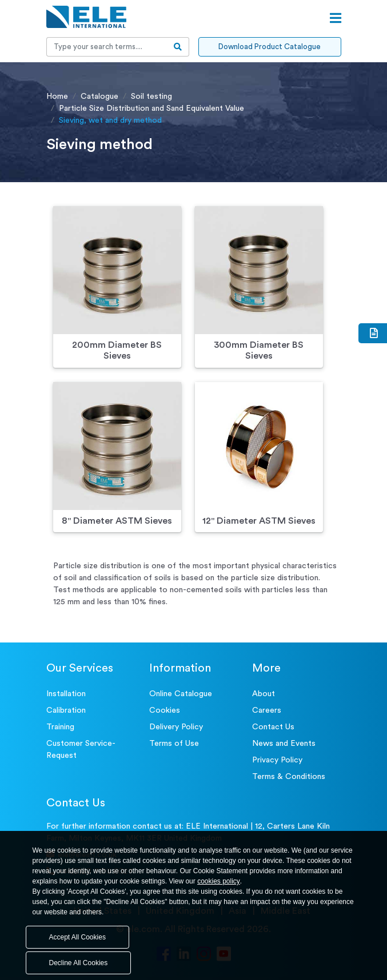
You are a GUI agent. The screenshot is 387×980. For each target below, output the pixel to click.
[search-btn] (178, 47)
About (264, 694)
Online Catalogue (181, 694)
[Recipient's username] (107, 47)
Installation (66, 694)
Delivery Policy (176, 727)
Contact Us (273, 727)
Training (60, 727)
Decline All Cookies (79, 963)
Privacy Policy (277, 760)
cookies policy (219, 881)
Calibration (66, 710)
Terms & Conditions (289, 777)
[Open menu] (336, 18)
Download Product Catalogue (270, 47)
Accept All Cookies (77, 937)
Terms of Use (174, 744)
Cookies (165, 710)
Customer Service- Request (81, 750)
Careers (267, 710)
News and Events (284, 744)
